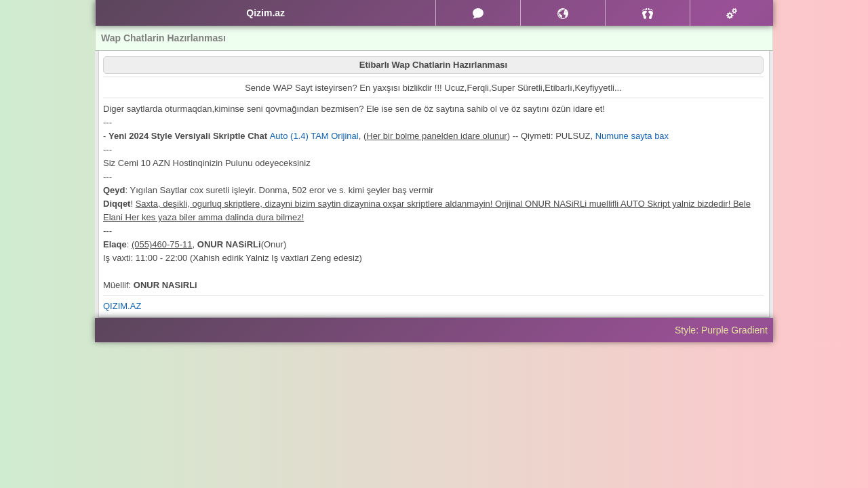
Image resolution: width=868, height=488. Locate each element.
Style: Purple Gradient (721, 330)
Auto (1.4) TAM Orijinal (314, 136)
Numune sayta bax (632, 136)
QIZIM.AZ (122, 306)
